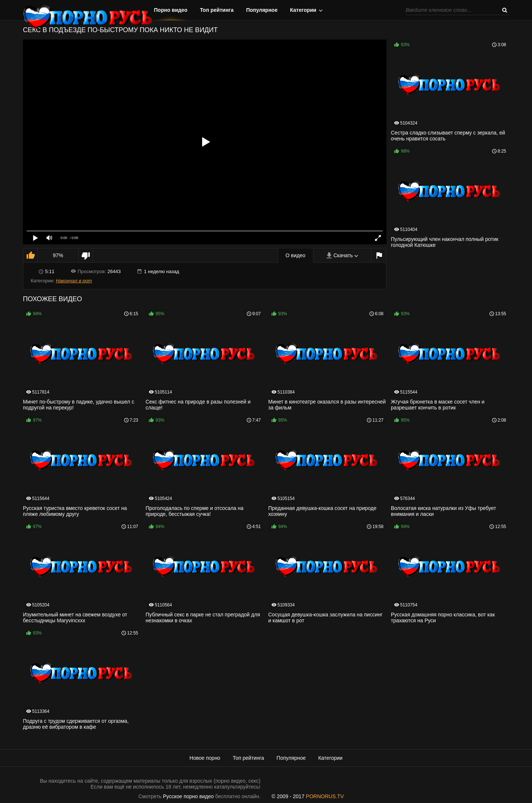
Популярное (262, 10)
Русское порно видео (188, 796)
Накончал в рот (74, 281)
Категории (303, 10)
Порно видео (171, 10)
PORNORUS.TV (325, 796)
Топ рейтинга (217, 10)
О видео (296, 255)
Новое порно (205, 758)
